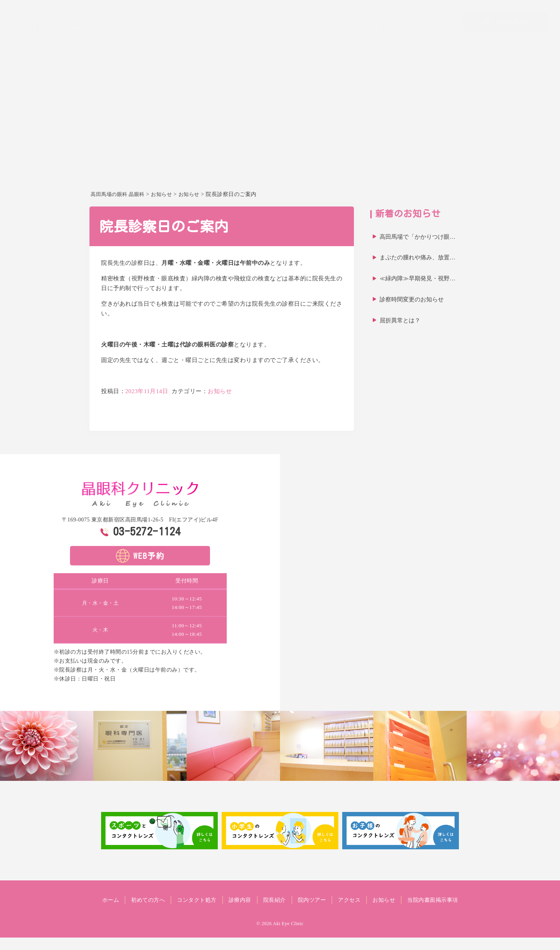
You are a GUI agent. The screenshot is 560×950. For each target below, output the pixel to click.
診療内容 (407, 49)
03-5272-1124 (147, 531)
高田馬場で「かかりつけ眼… (417, 237)
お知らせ (536, 49)
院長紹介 (437, 49)
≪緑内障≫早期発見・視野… (417, 278)
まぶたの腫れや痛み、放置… (417, 257)
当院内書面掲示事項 (280, 912)
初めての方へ (320, 49)
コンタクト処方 (367, 49)
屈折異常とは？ (400, 320)
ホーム (287, 49)
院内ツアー (471, 49)
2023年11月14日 (147, 391)
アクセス (505, 49)
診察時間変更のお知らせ (412, 299)
